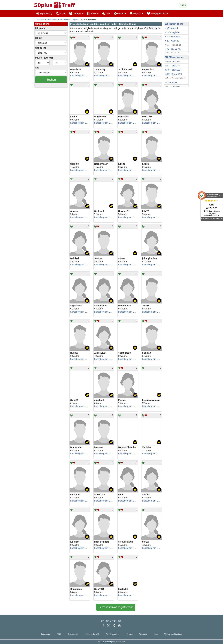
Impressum (46, 634)
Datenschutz (73, 634)
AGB (59, 634)
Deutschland (65, 19)
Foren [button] (93, 13)
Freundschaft (52, 19)
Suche (61, 13)
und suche (41, 48)
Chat (106, 13)
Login (183, 5)
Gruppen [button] (76, 13)
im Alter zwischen (44, 58)
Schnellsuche (42, 24)
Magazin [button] (137, 13)
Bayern (75, 19)
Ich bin (39, 38)
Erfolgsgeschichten (158, 13)
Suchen (51, 80)
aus (37, 68)
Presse (130, 634)
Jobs (156, 634)
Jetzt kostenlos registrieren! (116, 607)
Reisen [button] (120, 13)
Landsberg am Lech (80, 76)
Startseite (41, 19)
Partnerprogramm (113, 634)
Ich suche (40, 28)
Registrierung (44, 13)
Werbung (143, 634)
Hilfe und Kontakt (92, 634)
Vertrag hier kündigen (173, 634)
